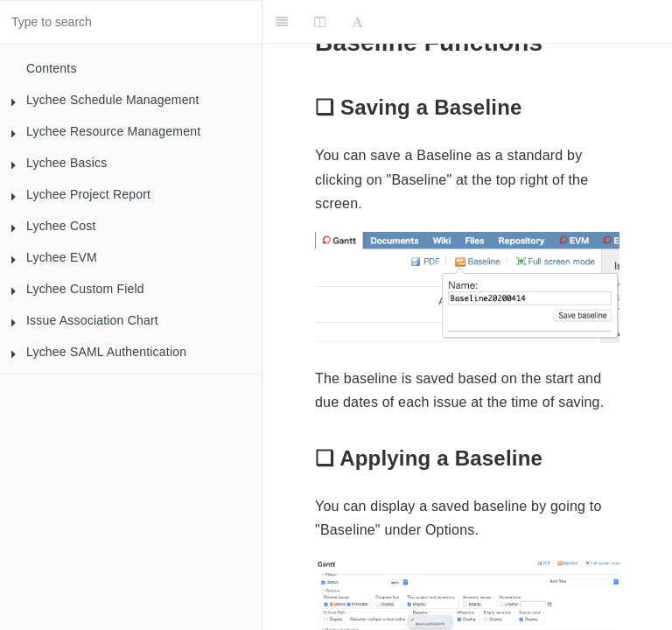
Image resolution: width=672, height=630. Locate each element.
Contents (52, 68)
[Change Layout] (320, 22)
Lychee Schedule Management (105, 104)
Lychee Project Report (80, 199)
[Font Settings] (357, 22)
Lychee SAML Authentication (98, 356)
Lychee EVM (54, 262)
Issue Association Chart (84, 325)
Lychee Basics (59, 167)
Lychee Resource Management (105, 136)
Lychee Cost (53, 230)
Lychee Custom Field (77, 293)
